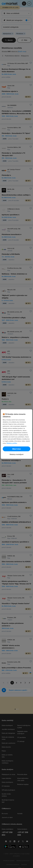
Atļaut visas (16, 449)
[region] (16, 434)
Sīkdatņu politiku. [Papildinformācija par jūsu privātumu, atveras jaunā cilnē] (12, 443)
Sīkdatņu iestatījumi (16, 454)
